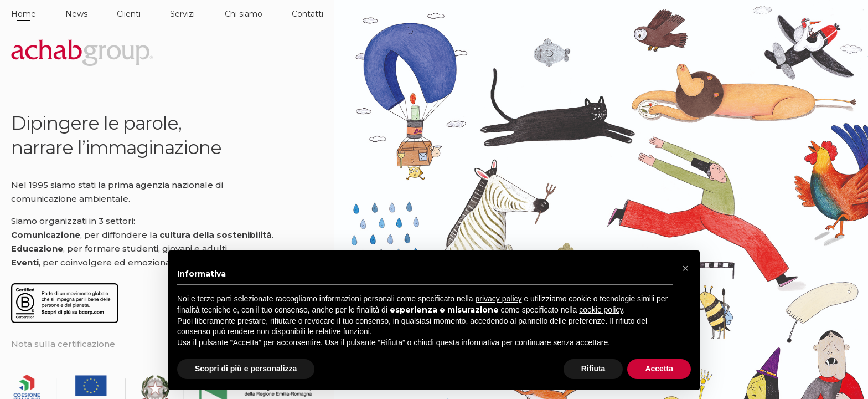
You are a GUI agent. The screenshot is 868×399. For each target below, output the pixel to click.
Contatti (308, 14)
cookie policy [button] (601, 310)
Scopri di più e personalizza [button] (246, 369)
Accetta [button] (659, 369)
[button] (685, 268)
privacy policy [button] (499, 299)
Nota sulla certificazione (63, 344)
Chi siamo (244, 14)
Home (24, 14)
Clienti (129, 14)
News (76, 14)
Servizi (182, 14)
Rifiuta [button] (593, 369)
